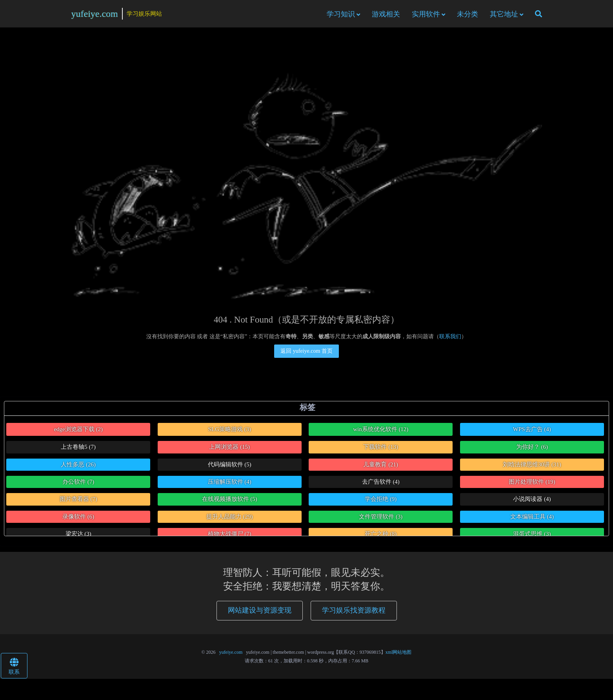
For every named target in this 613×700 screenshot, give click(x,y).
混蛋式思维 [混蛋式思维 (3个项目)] (532, 535)
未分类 (467, 15)
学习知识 (341, 15)
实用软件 (426, 15)
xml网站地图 (399, 654)
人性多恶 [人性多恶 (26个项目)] (78, 466)
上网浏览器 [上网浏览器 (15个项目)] (229, 448)
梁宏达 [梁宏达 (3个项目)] (78, 535)
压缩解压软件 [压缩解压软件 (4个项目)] (230, 483)
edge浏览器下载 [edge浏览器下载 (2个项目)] (78, 430)
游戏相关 (386, 15)
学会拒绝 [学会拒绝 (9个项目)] (381, 501)
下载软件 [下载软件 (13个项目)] (381, 448)
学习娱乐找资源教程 (354, 612)
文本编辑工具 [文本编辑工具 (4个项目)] (532, 518)
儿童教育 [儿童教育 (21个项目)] (381, 466)
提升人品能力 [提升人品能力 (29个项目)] (230, 518)
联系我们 (450, 338)
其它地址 (504, 15)
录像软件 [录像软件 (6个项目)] (78, 518)
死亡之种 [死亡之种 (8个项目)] (381, 535)
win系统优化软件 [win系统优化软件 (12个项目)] (381, 430)
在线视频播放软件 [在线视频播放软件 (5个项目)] (230, 501)
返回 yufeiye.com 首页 (306, 352)
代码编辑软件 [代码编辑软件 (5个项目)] (230, 466)
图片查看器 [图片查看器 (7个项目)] (78, 501)
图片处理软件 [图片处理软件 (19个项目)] (532, 483)
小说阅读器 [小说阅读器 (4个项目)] (532, 501)
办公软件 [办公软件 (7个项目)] (78, 483)
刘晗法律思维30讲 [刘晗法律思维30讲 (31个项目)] (532, 466)
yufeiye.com (95, 14)
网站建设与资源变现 (260, 612)
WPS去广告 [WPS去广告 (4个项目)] (532, 430)
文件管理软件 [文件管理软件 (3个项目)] (381, 518)
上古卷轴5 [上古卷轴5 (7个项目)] (78, 448)
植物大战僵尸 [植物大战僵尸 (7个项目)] (230, 535)
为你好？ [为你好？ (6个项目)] (532, 448)
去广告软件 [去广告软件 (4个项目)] (381, 483)
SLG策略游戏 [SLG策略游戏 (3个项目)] (229, 430)
